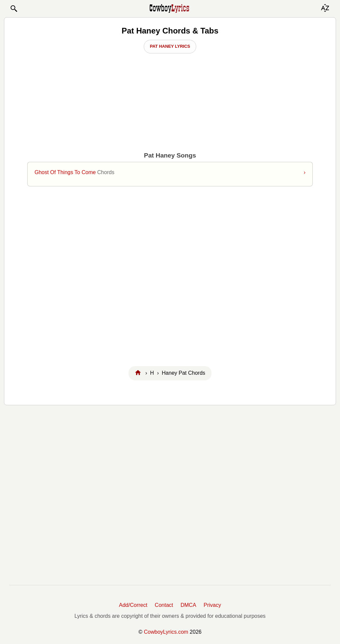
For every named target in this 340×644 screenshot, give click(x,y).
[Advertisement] (170, 278)
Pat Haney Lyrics (170, 46)
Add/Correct (133, 605)
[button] (14, 9)
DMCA (188, 605)
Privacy (212, 605)
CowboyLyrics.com (166, 632)
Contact (164, 605)
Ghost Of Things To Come (170, 172)
